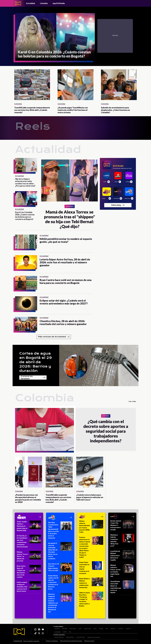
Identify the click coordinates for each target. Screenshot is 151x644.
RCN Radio (64, 628)
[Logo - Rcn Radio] (18, 3)
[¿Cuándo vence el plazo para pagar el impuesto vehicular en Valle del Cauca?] (90, 472)
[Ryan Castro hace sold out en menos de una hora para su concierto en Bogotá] (26, 283)
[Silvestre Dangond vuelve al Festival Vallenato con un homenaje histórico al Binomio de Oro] (60, 604)
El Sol (106, 628)
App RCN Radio (59, 3)
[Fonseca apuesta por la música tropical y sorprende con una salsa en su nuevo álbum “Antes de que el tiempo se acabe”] (91, 548)
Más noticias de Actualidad (54, 337)
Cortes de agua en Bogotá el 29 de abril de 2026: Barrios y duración (36, 362)
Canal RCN (56, 628)
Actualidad (30, 3)
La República (57, 631)
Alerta (94, 628)
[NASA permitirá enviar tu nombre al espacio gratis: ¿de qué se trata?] (26, 242)
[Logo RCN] (19, 632)
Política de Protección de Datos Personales (71, 641)
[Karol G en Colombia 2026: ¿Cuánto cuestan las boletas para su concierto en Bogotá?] (55, 37)
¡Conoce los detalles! (33, 378)
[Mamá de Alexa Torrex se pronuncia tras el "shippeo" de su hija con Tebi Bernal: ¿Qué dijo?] (70, 180)
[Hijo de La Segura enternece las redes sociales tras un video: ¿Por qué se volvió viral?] (26, 165)
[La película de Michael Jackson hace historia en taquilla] (122, 556)
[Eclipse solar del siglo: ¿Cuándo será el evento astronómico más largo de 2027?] (26, 303)
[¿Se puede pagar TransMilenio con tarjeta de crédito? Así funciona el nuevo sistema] (75, 85)
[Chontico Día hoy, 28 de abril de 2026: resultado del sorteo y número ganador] (26, 324)
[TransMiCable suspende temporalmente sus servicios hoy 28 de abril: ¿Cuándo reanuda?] (32, 85)
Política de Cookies (89, 641)
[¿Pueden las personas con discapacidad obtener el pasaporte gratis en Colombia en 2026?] (29, 472)
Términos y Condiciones (52, 641)
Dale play (118, 205)
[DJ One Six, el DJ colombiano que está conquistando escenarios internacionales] (29, 542)
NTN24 (64, 631)
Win (69, 631)
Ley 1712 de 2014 (80, 637)
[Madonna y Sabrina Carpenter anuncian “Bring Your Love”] (122, 541)
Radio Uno (112, 628)
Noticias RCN (72, 628)
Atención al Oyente (58, 637)
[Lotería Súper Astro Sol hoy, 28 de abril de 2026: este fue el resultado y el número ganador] (26, 262)
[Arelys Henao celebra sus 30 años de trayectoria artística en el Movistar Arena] (60, 583)
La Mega (100, 628)
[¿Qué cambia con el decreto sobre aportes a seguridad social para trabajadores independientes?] (45, 429)
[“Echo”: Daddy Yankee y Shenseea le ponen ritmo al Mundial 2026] (29, 527)
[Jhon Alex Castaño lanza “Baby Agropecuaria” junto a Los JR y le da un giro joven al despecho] (60, 531)
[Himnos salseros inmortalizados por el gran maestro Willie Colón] (91, 527)
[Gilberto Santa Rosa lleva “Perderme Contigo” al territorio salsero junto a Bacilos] (91, 600)
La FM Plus (120, 628)
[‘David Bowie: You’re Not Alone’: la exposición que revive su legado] (122, 588)
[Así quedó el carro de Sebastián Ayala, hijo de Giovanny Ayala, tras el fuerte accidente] (60, 552)
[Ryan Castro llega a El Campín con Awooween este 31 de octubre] (29, 572)
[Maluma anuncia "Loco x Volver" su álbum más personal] (29, 557)
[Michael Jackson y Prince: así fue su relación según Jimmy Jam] (122, 571)
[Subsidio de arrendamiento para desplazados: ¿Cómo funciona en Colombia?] (119, 85)
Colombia (44, 3)
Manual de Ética (69, 637)
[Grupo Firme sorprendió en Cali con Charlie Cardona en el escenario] (91, 569)
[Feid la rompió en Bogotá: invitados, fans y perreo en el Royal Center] (29, 587)
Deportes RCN (87, 628)
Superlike (127, 628)
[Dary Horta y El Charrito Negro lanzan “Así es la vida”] (60, 568)
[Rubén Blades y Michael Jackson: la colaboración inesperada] (91, 584)
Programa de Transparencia (93, 637)
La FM (79, 628)
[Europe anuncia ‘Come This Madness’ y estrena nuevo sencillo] (122, 526)
